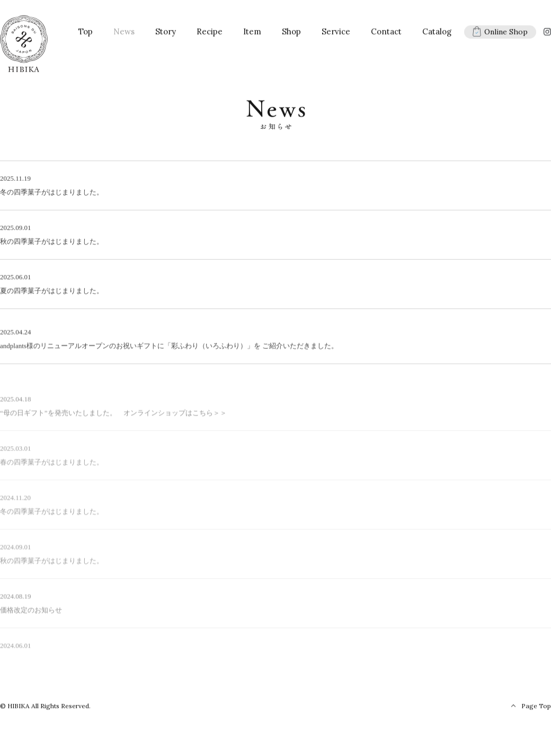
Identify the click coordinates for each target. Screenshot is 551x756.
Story (166, 34)
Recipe (210, 34)
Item (252, 34)
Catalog (437, 34)
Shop (291, 34)
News (124, 34)
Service (336, 34)
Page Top (536, 709)
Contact (386, 34)
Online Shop (500, 34)
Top (86, 34)
